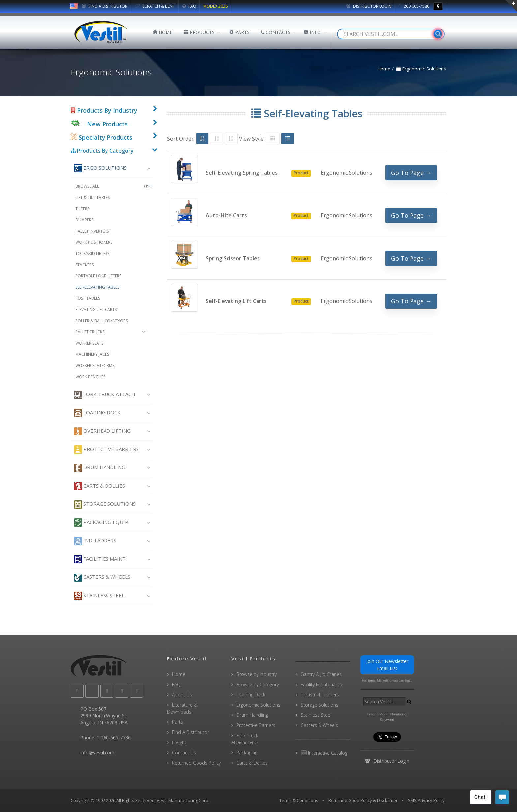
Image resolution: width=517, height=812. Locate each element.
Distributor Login (369, 6)
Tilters (82, 209)
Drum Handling (100, 468)
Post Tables (88, 298)
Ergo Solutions (100, 168)
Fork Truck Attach (105, 395)
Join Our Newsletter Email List (387, 665)
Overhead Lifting (102, 431)
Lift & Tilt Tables (93, 197)
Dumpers (84, 220)
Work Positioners (94, 242)
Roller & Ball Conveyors (102, 321)
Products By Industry (104, 110)
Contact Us (184, 753)
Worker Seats (89, 343)
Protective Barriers (106, 449)
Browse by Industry (257, 674)
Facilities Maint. (100, 559)
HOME (163, 32)
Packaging (247, 753)
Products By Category (102, 151)
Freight (179, 742)
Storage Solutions (105, 504)
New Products (107, 124)
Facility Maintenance (322, 684)
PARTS (239, 32)
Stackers (85, 265)
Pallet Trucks (90, 332)
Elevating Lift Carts (96, 309)
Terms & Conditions (299, 800)
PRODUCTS (199, 32)
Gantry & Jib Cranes (321, 674)
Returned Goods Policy (196, 763)
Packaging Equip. (102, 523)
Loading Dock (97, 413)
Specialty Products (101, 137)
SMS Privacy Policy (426, 800)
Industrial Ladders (320, 695)
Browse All (114, 186)
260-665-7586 (414, 6)
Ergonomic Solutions (258, 705)
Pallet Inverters (92, 231)
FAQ (189, 6)
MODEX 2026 (215, 6)
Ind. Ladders (95, 541)
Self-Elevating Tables (97, 287)
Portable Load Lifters (98, 276)
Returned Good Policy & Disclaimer (363, 800)
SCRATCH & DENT (155, 6)
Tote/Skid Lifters (92, 253)
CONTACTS (276, 32)
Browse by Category (258, 684)
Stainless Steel (99, 596)
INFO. (313, 32)
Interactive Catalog (324, 753)
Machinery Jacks (92, 354)
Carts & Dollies (99, 486)
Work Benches (90, 377)
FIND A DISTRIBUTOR (105, 6)
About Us (182, 695)
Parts (178, 722)
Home (179, 674)
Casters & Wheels (102, 578)
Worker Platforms (95, 365)
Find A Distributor (191, 732)
